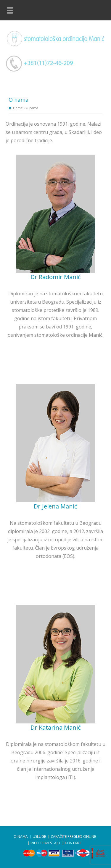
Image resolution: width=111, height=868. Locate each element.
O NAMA (21, 837)
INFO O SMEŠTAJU (45, 843)
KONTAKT (73, 843)
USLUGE (39, 837)
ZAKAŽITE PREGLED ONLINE (73, 837)
